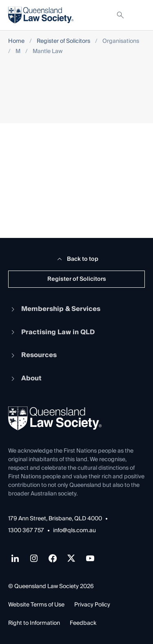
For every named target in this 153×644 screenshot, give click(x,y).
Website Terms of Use (36, 605)
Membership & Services (54, 309)
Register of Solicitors (63, 41)
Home (16, 41)
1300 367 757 (26, 531)
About (25, 378)
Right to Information (34, 623)
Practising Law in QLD (51, 332)
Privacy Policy (92, 605)
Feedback (83, 623)
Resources (32, 355)
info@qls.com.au (74, 531)
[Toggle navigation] (138, 15)
